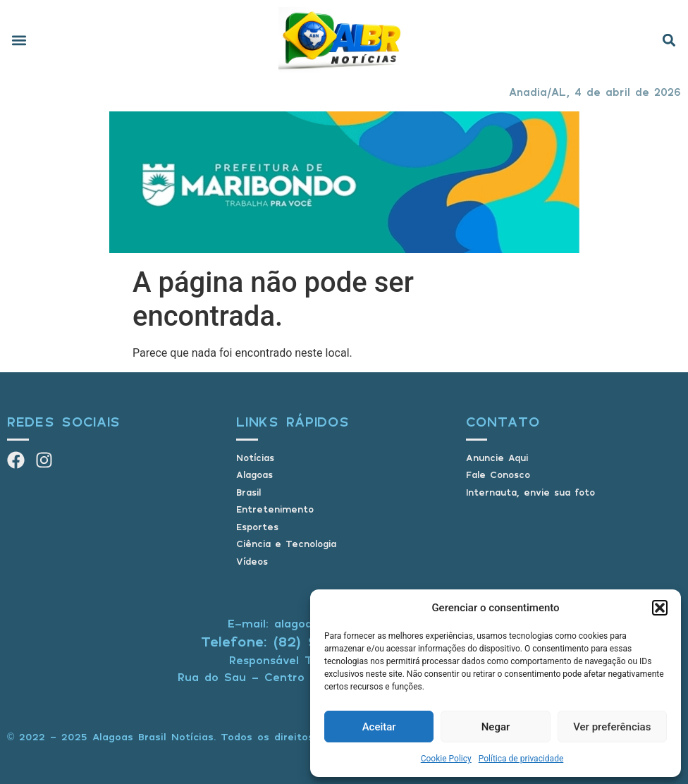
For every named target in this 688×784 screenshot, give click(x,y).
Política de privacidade (521, 759)
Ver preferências (612, 727)
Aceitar (379, 727)
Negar (496, 727)
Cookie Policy (446, 759)
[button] (660, 608)
